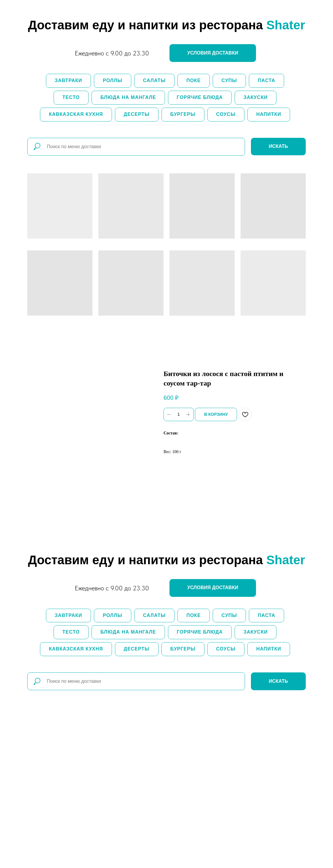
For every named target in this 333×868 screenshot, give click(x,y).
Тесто (71, 97)
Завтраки (68, 80)
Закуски (256, 97)
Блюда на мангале (128, 97)
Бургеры (183, 114)
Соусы (226, 114)
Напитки (269, 114)
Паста (266, 80)
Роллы (113, 80)
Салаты (154, 80)
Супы (229, 80)
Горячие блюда (200, 97)
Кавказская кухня (76, 114)
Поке (193, 80)
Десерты (137, 114)
